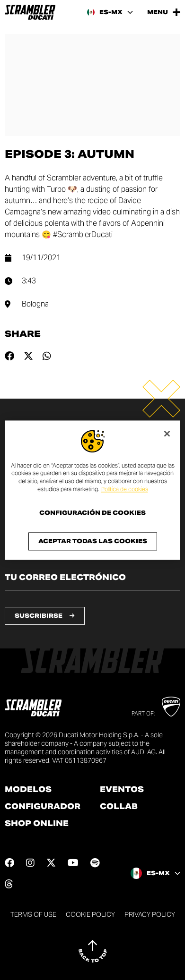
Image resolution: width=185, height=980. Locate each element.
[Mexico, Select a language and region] (110, 12)
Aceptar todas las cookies (93, 541)
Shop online (37, 824)
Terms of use (33, 914)
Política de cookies (125, 489)
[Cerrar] (167, 434)
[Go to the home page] (30, 12)
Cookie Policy (90, 914)
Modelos (28, 790)
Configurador (43, 807)
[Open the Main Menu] (164, 12)
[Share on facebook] (9, 356)
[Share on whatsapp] (47, 356)
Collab (119, 807)
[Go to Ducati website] (171, 707)
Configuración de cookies (92, 513)
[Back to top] (93, 951)
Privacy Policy (150, 914)
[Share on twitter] (28, 356)
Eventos (122, 790)
